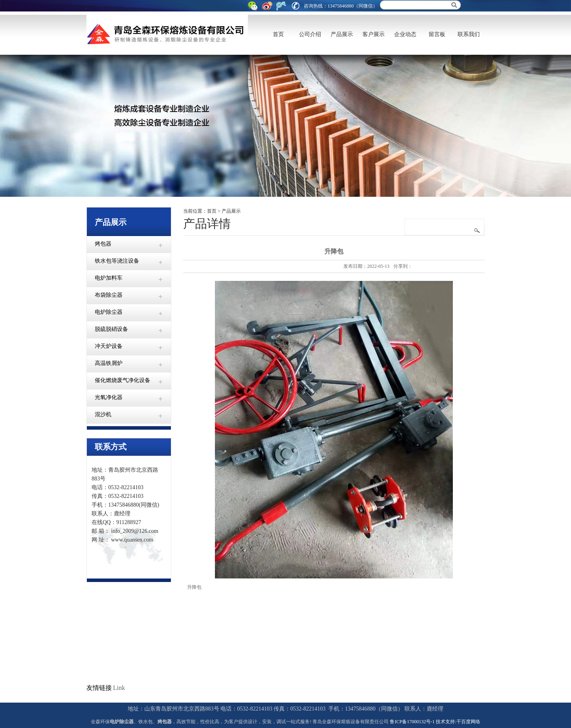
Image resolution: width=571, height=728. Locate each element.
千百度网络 (468, 722)
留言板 (437, 34)
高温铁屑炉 (109, 363)
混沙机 (103, 414)
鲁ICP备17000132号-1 (412, 722)
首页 (278, 34)
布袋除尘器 (109, 295)
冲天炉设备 (109, 346)
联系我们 (469, 34)
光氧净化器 (109, 397)
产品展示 (342, 34)
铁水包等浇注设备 (117, 261)
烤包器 (103, 244)
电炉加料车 (109, 278)
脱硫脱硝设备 (111, 329)
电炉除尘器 (109, 312)
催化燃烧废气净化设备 (123, 380)
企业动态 (405, 34)
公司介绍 (310, 34)
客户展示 (374, 34)
